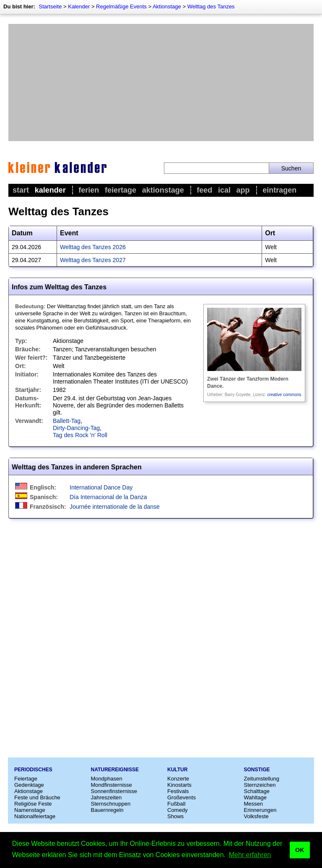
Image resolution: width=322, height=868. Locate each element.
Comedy (177, 810)
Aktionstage (167, 6)
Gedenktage (29, 785)
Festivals (178, 791)
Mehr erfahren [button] (250, 855)
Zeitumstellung (262, 779)
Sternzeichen (260, 785)
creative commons (284, 395)
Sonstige (257, 770)
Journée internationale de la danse (115, 507)
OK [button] (300, 850)
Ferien (89, 190)
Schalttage (257, 791)
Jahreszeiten (106, 797)
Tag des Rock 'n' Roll (80, 435)
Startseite (50, 6)
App (243, 190)
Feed (204, 190)
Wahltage (255, 797)
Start (21, 190)
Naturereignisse (115, 770)
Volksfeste (256, 816)
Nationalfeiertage (35, 816)
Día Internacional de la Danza (108, 497)
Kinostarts (179, 785)
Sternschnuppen (111, 804)
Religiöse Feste (33, 804)
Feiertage (121, 190)
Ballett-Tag (67, 421)
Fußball (176, 804)
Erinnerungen (260, 810)
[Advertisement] (161, 82)
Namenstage (30, 810)
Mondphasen (107, 779)
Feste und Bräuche (37, 797)
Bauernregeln (107, 810)
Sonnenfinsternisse (114, 791)
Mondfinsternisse (112, 785)
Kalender (79, 6)
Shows (175, 816)
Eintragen (279, 190)
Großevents (182, 797)
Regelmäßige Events (121, 6)
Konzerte (178, 779)
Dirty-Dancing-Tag (76, 428)
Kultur (177, 770)
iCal (224, 190)
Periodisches (33, 770)
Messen (254, 804)
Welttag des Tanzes (211, 6)
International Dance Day (101, 487)
